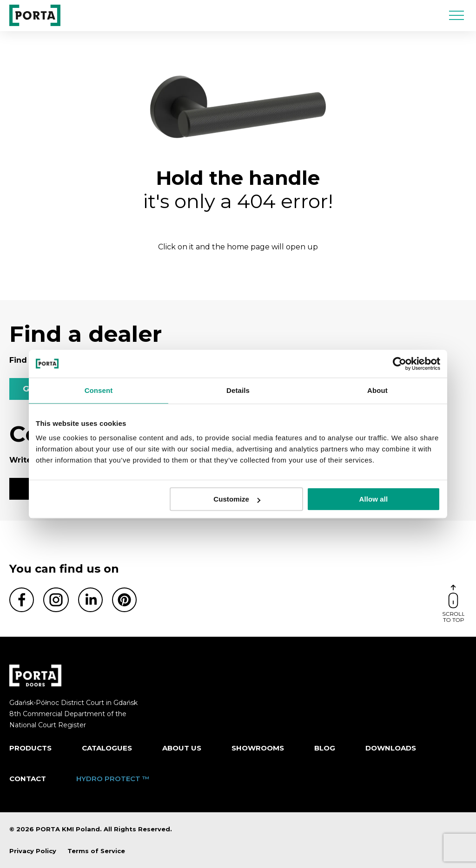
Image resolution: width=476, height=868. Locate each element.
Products (30, 748)
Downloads (391, 748)
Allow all (374, 499)
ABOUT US (182, 748)
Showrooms (258, 748)
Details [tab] (238, 390)
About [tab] (377, 390)
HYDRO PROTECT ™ (113, 779)
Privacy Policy (33, 851)
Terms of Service (96, 851)
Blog (325, 748)
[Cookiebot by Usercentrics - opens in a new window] (400, 364)
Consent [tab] (99, 390)
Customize (237, 499)
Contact (28, 779)
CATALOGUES (107, 748)
